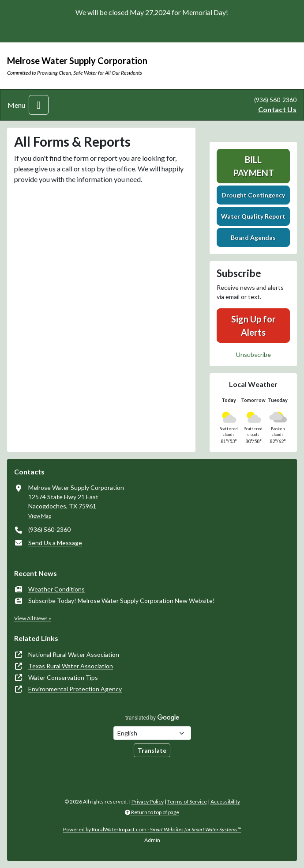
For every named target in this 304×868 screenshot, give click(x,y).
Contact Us (277, 109)
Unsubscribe (253, 354)
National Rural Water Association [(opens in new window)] (74, 654)
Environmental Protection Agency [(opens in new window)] (75, 689)
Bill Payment (253, 166)
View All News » (33, 618)
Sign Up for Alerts (253, 326)
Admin (152, 840)
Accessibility (225, 802)
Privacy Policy (148, 802)
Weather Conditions (56, 589)
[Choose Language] (152, 733)
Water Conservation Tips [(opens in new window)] (63, 677)
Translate (152, 750)
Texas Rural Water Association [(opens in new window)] (71, 666)
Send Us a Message (55, 543)
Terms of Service (187, 802)
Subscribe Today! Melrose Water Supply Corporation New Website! (122, 601)
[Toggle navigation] (39, 105)
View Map (40, 516)
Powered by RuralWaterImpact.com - (152, 829)
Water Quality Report (253, 216)
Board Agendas (253, 237)
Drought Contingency (253, 195)
